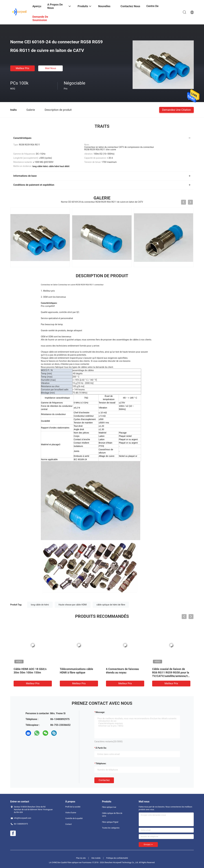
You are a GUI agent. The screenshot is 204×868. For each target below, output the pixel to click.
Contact (69, 824)
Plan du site (81, 858)
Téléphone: (101, 763)
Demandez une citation (176, 110)
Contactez (104, 780)
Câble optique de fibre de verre (112, 815)
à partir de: (101, 748)
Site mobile (96, 858)
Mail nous (50, 68)
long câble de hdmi (40, 605)
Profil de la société (73, 807)
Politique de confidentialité (117, 858)
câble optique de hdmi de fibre (111, 605)
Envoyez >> (148, 845)
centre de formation (153, 8)
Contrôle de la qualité (74, 818)
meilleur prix (22, 68)
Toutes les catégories (111, 828)
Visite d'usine (71, 813)
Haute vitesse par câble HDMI (73, 605)
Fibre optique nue (109, 807)
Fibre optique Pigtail (110, 822)
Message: (100, 712)
